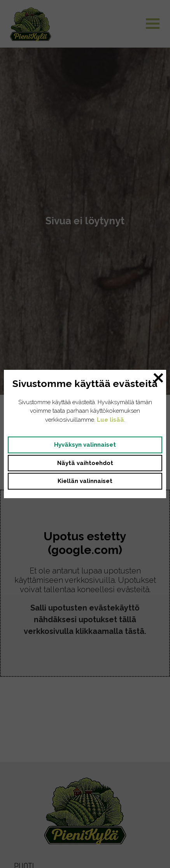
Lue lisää (110, 420)
